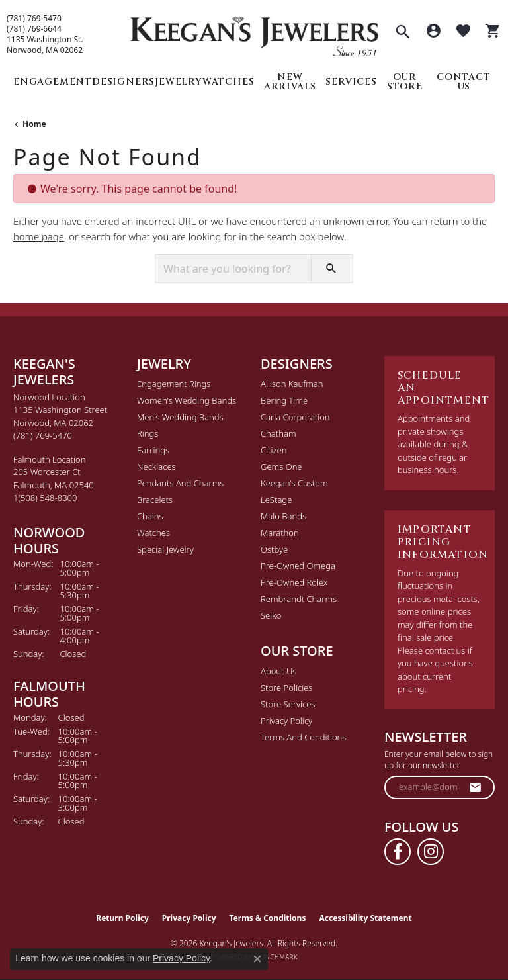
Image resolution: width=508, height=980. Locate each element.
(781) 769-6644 (34, 29)
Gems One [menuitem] (281, 467)
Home (34, 124)
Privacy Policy (286, 721)
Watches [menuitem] (153, 533)
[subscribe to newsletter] (476, 787)
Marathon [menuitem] (280, 533)
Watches (229, 82)
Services (351, 82)
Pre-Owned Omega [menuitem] (298, 566)
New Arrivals (290, 82)
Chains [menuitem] (150, 516)
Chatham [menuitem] (278, 433)
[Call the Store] (43, 435)
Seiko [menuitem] (271, 615)
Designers (123, 82)
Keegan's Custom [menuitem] (294, 483)
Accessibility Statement (365, 918)
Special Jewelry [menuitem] (165, 549)
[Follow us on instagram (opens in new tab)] (431, 852)
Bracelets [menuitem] (155, 500)
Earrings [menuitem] (153, 450)
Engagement (53, 82)
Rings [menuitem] (148, 433)
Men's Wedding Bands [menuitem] (180, 417)
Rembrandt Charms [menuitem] (299, 599)
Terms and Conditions (303, 737)
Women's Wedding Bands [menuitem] (187, 400)
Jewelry (179, 82)
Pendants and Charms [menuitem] (180, 483)
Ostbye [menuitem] (274, 549)
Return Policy (122, 918)
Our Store (405, 82)
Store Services (288, 704)
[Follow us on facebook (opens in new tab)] (398, 852)
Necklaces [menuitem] (156, 467)
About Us (278, 671)
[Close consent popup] (257, 959)
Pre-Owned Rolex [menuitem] (294, 582)
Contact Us (464, 82)
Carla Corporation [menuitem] (295, 417)
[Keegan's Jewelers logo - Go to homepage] (254, 33)
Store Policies (286, 688)
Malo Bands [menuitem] (283, 516)
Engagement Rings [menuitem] (174, 384)
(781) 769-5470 (34, 19)
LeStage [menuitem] (276, 500)
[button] (403, 33)
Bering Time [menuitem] (284, 400)
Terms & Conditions (268, 918)
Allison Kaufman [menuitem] (292, 384)
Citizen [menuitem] (274, 450)
